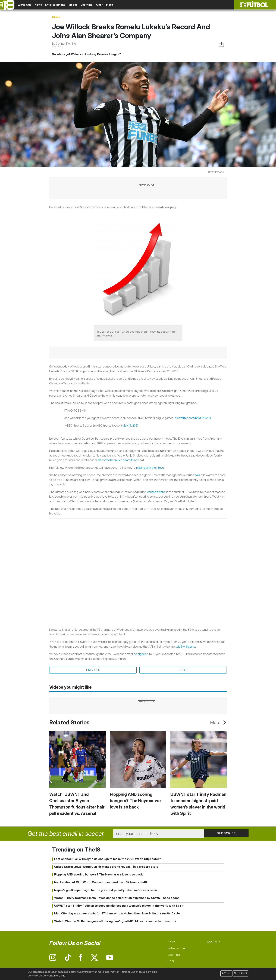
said (197, 475)
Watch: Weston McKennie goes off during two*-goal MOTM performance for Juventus (115, 921)
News (43, 5)
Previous (93, 670)
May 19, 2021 (130, 425)
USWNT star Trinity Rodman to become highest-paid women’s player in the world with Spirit (119, 906)
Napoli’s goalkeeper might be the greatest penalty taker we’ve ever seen (106, 890)
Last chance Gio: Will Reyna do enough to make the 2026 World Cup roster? (107, 859)
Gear (112, 5)
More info (60, 976)
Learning (98, 5)
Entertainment (62, 5)
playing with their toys (150, 468)
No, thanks (240, 973)
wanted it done (156, 492)
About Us (214, 942)
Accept (226, 973)
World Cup (27, 5)
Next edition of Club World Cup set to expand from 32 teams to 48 (101, 883)
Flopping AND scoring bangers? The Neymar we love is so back (135, 801)
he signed (140, 654)
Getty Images (216, 172)
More (125, 5)
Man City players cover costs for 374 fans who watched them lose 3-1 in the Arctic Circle (117, 914)
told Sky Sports (185, 647)
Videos (82, 5)
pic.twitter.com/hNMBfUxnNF (193, 418)
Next (183, 670)
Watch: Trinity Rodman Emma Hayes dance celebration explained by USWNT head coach (117, 898)
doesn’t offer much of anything (118, 460)
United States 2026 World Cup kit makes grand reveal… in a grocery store (106, 867)
